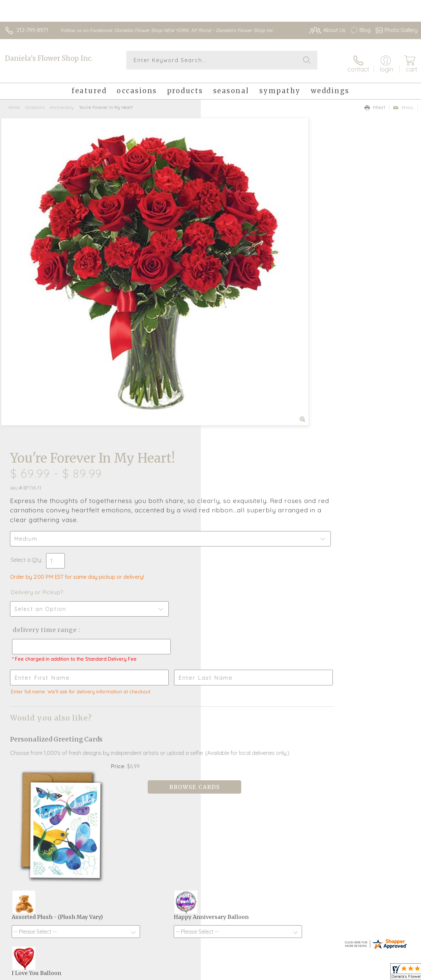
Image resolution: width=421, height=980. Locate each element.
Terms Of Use (265, 975)
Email (403, 102)
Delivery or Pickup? (238, 263)
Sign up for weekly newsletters (211, 780)
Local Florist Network (352, 975)
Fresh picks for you (211, 743)
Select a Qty (227, 230)
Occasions (35, 102)
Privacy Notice (304, 975)
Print (375, 102)
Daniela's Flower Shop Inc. (49, 58)
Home (14, 102)
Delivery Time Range (244, 300)
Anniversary (62, 102)
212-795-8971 (32, 30)
